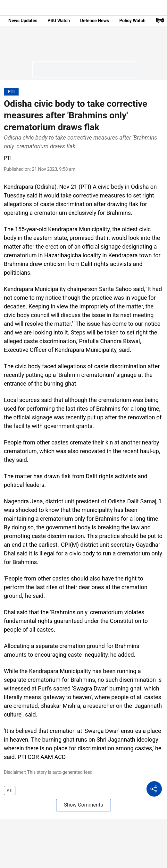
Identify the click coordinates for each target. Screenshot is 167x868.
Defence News (95, 21)
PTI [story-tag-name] (10, 790)
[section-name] (11, 91)
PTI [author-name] (8, 158)
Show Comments (84, 805)
